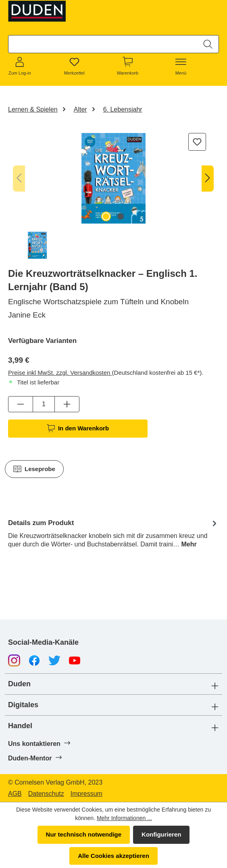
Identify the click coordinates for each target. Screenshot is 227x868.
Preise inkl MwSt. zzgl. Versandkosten (60, 373)
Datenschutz (46, 794)
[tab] (113, 533)
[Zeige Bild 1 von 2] (106, 216)
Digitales (23, 705)
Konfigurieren (161, 834)
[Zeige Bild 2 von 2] (121, 216)
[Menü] (181, 66)
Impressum (86, 794)
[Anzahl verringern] (21, 404)
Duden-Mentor (35, 758)
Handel (20, 726)
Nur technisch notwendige (84, 834)
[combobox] (103, 44)
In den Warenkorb (78, 428)
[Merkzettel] (74, 66)
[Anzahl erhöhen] (67, 404)
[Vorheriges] (19, 178)
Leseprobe (34, 469)
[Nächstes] (208, 178)
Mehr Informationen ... (124, 818)
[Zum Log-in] (20, 66)
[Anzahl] (44, 404)
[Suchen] (208, 44)
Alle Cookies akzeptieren (113, 856)
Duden (19, 684)
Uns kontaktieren (39, 743)
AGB (15, 794)
